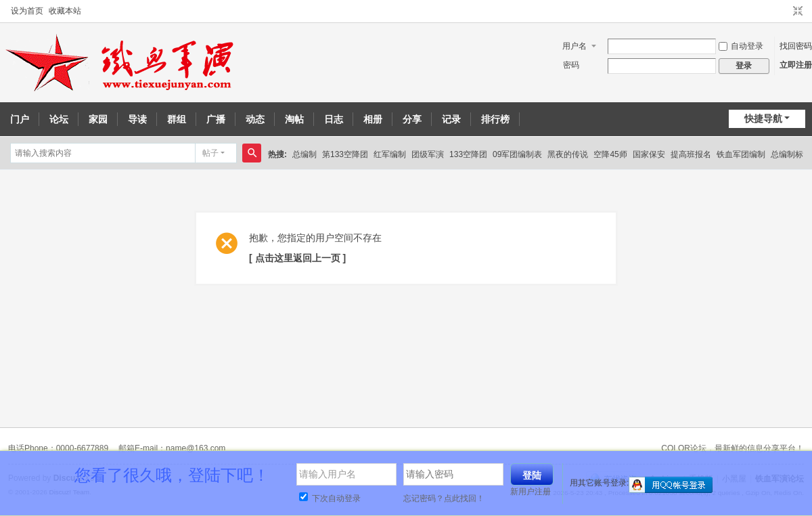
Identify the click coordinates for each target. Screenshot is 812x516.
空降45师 (610, 154)
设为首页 (27, 11)
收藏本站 (65, 11)
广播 (216, 119)
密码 (571, 65)
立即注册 (796, 65)
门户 (20, 119)
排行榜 (495, 119)
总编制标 (787, 154)
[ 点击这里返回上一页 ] (297, 258)
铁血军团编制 (741, 154)
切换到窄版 (798, 12)
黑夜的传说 (568, 154)
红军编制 (390, 154)
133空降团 (468, 154)
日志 (334, 119)
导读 (137, 119)
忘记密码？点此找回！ (444, 498)
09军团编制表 (517, 154)
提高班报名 (691, 154)
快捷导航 (763, 119)
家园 (98, 119)
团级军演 (428, 154)
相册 (373, 119)
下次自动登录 (330, 498)
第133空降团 (345, 154)
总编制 (304, 154)
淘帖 (294, 119)
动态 (255, 119)
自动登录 (741, 46)
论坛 (59, 119)
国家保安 (649, 154)
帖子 (210, 153)
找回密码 (796, 46)
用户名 (574, 46)
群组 (177, 119)
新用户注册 (531, 492)
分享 (412, 119)
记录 (451, 119)
